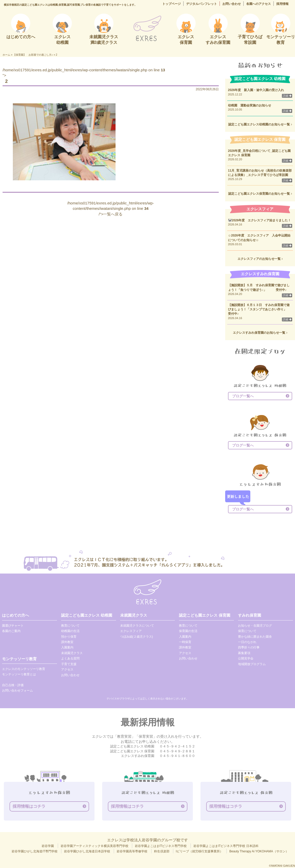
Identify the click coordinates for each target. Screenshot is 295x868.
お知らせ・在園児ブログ (255, 626)
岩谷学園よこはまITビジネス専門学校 (161, 846)
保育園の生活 (188, 631)
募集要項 (244, 653)
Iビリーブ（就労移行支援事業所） (199, 851)
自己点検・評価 (13, 685)
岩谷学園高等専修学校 (132, 851)
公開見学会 (246, 658)
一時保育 (185, 642)
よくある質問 (70, 658)
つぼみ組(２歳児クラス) (137, 637)
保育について (247, 631)
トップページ (172, 4)
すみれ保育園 (250, 615)
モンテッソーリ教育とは (19, 674)
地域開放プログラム (252, 664)
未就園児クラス (72, 653)
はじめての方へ (16, 615)
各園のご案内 (11, 631)
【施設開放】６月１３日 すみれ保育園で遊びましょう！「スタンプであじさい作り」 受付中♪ (259, 309)
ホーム (6, 55)
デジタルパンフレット (202, 4)
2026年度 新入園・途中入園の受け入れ (256, 90)
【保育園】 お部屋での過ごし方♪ (33, 55)
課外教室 (67, 642)
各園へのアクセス (259, 4)
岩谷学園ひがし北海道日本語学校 (87, 851)
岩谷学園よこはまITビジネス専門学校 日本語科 (226, 846)
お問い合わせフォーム (17, 691)
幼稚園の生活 (70, 631)
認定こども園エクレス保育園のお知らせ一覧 (260, 194)
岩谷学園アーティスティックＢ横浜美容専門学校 (94, 846)
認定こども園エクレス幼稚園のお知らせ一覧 (260, 124)
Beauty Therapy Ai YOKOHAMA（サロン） (259, 851)
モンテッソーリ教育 (19, 659)
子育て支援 (69, 664)
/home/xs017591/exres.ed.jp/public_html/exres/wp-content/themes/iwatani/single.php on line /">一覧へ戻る (111, 209)
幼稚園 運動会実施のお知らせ (250, 105)
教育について (70, 626)
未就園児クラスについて (137, 626)
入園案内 (67, 647)
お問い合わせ (232, 4)
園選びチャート (13, 626)
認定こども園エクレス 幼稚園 (87, 615)
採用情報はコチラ (29, 806)
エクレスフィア (131, 631)
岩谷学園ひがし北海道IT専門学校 (35, 851)
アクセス (67, 669)
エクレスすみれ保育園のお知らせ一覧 (260, 333)
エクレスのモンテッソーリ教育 (24, 669)
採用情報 (282, 4)
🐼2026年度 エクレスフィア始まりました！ (260, 220)
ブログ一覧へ (243, 396)
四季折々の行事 (249, 647)
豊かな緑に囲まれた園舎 (255, 637)
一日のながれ (247, 642)
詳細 (287, 96)
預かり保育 (69, 637)
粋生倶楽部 (162, 851)
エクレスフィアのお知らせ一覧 (260, 259)
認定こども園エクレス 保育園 (204, 615)
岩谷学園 (48, 846)
